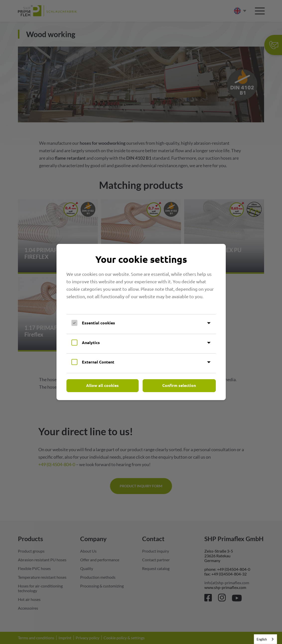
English (262, 639)
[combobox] (265, 639)
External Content (98, 362)
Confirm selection (179, 385)
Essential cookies (98, 323)
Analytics (91, 342)
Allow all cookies (102, 385)
